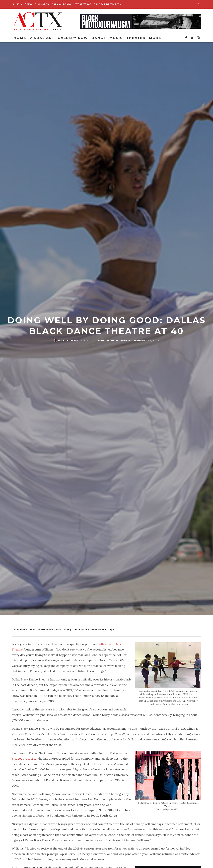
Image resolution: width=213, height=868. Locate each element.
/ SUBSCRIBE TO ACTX (108, 4)
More (155, 38)
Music (116, 38)
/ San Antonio (62, 4)
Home (20, 38)
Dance (99, 38)
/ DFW (29, 4)
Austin (18, 4)
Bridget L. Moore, (24, 759)
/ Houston (42, 4)
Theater (136, 38)
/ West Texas (82, 4)
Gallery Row (73, 38)
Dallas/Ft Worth (104, 341)
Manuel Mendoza (72, 341)
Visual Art (42, 38)
